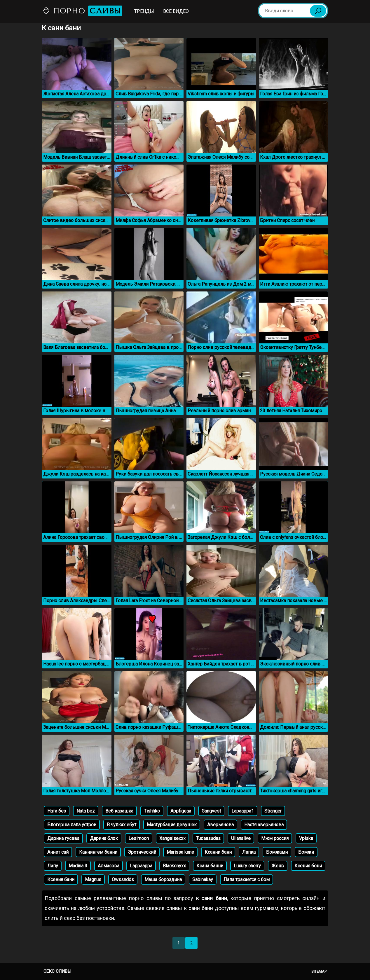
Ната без (57, 811)
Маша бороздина (163, 879)
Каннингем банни (98, 852)
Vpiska (306, 838)
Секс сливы (57, 971)
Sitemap (319, 971)
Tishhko (152, 811)
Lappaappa (141, 866)
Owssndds (123, 879)
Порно (82, 11)
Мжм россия (275, 838)
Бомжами (277, 852)
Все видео (176, 11)
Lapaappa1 (243, 811)
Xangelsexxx (172, 838)
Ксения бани (61, 879)
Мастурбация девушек (172, 825)
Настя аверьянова (264, 825)
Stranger (273, 811)
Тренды (144, 11)
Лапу (53, 866)
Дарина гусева (63, 838)
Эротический (142, 852)
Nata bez (86, 811)
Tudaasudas (208, 838)
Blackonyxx (174, 866)
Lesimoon (139, 838)
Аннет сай (58, 852)
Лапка (249, 852)
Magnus (93, 879)
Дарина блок (104, 838)
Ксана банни (210, 866)
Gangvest (211, 811)
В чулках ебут (122, 825)
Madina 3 (78, 866)
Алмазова (109, 866)
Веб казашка (119, 811)
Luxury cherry (247, 866)
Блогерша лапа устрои (72, 825)
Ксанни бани (218, 852)
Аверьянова (220, 825)
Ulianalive (241, 838)
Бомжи (306, 852)
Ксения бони (308, 866)
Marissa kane (180, 852)
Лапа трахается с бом (247, 879)
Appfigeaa (181, 811)
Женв (278, 866)
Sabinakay (203, 879)
